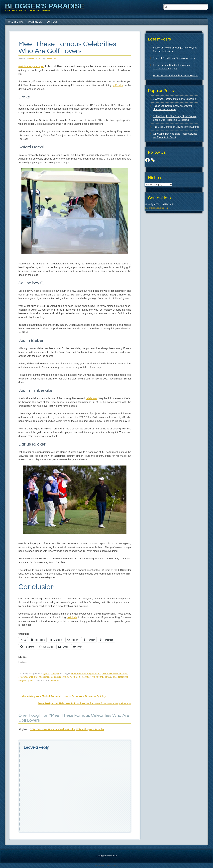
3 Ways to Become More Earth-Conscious (175, 99)
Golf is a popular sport (31, 66)
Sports (46, 673)
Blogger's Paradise (45, 6)
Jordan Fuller (52, 59)
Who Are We (15, 22)
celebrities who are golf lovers (86, 673)
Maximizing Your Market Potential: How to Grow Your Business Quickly (62, 696)
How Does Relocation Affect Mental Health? (176, 76)
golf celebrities (83, 677)
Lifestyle (55, 673)
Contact (52, 22)
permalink (55, 680)
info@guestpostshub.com (157, 208)
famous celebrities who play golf (59, 677)
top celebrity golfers (102, 677)
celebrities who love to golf (115, 673)
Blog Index (35, 22)
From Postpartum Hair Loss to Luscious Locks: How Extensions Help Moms (84, 703)
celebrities (91, 398)
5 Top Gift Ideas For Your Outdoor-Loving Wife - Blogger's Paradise (67, 729)
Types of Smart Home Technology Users (174, 58)
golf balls (118, 85)
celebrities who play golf (30, 677)
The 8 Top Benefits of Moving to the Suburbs (176, 127)
